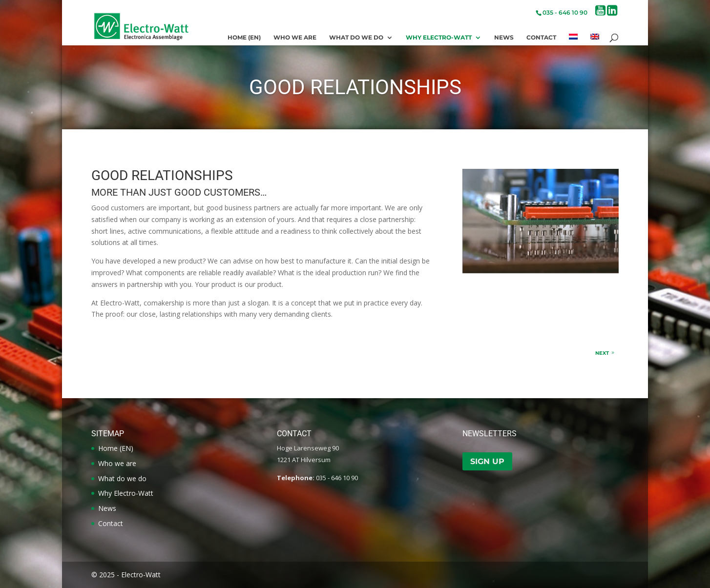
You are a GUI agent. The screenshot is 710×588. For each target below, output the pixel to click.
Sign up (487, 461)
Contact (541, 38)
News (504, 38)
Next (602, 353)
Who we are (295, 38)
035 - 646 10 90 (565, 12)
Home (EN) (244, 38)
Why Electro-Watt (439, 38)
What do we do (356, 38)
